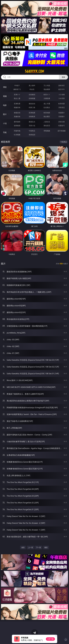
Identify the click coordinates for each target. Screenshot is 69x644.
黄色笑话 (47, 126)
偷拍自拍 (32, 104)
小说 (5, 123)
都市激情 (17, 122)
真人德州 (32, 85)
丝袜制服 (32, 98)
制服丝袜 (17, 107)
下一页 (39, 547)
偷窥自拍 (17, 113)
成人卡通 (47, 104)
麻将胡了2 (17, 89)
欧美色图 (47, 113)
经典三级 (32, 107)
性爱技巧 (62, 126)
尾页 (46, 547)
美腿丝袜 (17, 116)
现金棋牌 (47, 89)
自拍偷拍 (32, 95)
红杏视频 (17, 135)
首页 (23, 547)
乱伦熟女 (47, 107)
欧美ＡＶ (47, 95)
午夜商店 (32, 131)
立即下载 (50, 639)
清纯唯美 (32, 116)
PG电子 (17, 85)
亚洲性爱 (17, 104)
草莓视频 (47, 131)
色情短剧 (32, 135)
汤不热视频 (62, 131)
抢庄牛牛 (62, 89)
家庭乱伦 (32, 122)
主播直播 (47, 98)
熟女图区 (47, 116)
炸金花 (32, 89)
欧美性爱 (62, 104)
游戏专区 (62, 85)
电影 (5, 105)
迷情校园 (17, 126)
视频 (5, 96)
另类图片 (62, 116)
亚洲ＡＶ (17, 95)
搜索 (63, 77)
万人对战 (47, 85)
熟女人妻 (17, 98)
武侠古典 (62, 122)
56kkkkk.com (34, 71)
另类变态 (62, 107)
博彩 (5, 87)
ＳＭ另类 (62, 98)
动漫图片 (62, 113)
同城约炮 (17, 131)
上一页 (31, 547)
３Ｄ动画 (62, 95)
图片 (5, 114)
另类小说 (32, 126)
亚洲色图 (32, 113)
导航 (5, 132)
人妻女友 (47, 122)
